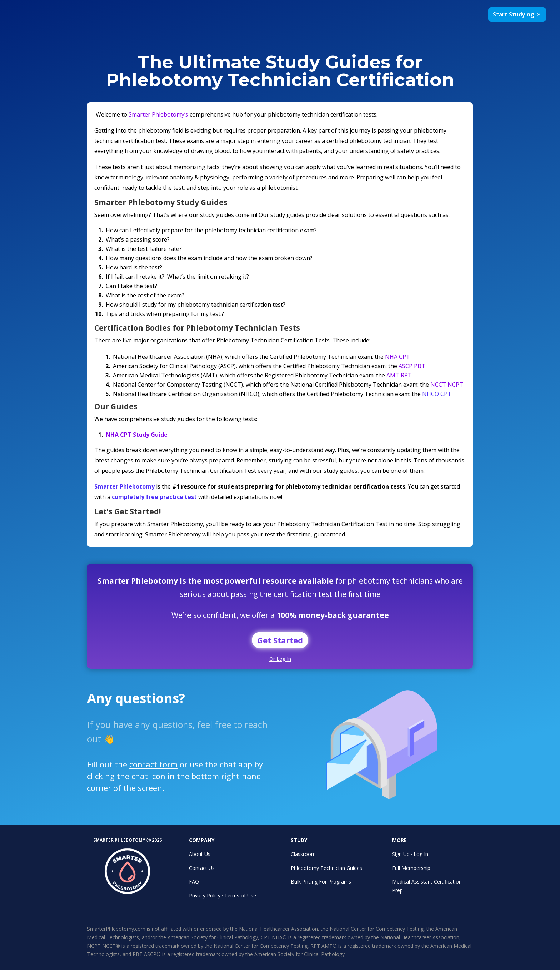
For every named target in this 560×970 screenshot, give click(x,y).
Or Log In (280, 659)
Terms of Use (240, 895)
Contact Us (202, 868)
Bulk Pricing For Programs (321, 882)
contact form (159, 766)
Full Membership (411, 868)
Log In (421, 854)
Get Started (280, 640)
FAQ (194, 882)
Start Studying (513, 14)
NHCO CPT (437, 394)
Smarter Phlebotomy (124, 486)
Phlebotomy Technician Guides (326, 868)
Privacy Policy (205, 895)
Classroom (303, 854)
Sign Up (401, 854)
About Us (200, 854)
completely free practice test (154, 497)
